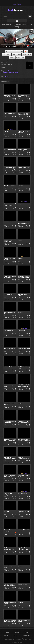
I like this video (7, 51)
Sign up (15, 4)
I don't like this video (22, 51)
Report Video (17, 54)
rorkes (28, 61)
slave (6, 76)
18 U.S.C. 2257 (26, 635)
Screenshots (27, 54)
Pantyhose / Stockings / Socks (10, 73)
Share (12, 57)
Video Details (7, 54)
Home (7, 632)
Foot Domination (12, 71)
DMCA (15, 635)
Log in (20, 4)
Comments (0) (20, 57)
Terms (6, 635)
